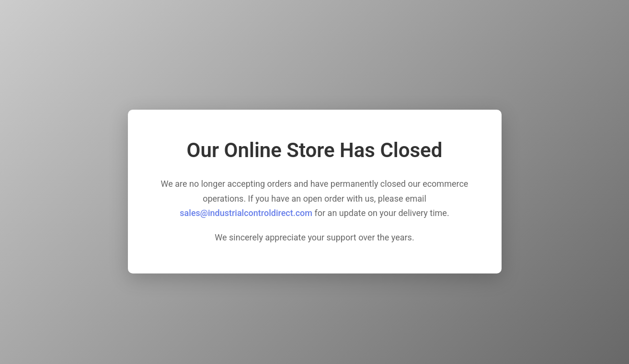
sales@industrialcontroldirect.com (246, 213)
